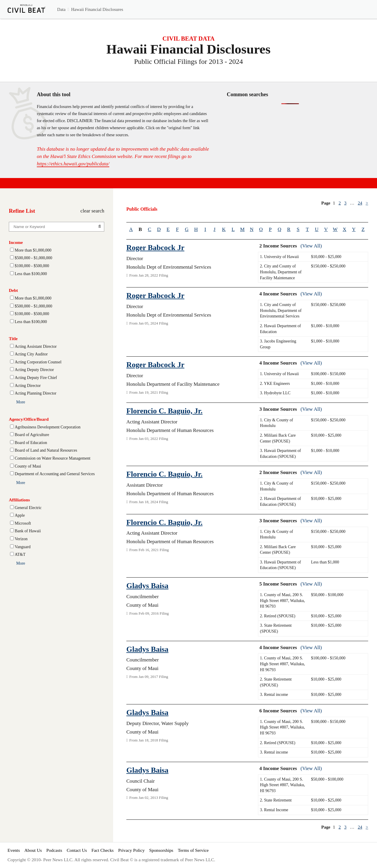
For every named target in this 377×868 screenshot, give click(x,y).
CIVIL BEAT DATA (188, 39)
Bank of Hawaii (28, 531)
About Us (33, 850)
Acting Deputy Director (34, 370)
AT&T (20, 554)
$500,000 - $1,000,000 (33, 258)
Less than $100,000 (31, 274)
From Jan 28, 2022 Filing (147, 275)
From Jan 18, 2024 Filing (147, 502)
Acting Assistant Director (36, 346)
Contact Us (77, 850)
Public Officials (142, 209)
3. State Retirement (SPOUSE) (276, 628)
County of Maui (28, 466)
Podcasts (54, 850)
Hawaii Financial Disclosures (97, 9)
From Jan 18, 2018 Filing (147, 740)
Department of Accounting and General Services (55, 474)
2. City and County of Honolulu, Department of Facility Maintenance (281, 272)
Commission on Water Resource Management (53, 458)
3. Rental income (274, 695)
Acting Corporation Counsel (38, 362)
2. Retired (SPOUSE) (278, 616)
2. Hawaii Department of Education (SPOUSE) (281, 502)
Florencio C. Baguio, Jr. (164, 411)
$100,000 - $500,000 (32, 266)
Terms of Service (193, 850)
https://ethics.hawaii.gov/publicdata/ (73, 164)
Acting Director (28, 386)
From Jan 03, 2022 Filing (147, 439)
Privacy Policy (131, 850)
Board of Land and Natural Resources (46, 450)
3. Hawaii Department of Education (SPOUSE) (281, 454)
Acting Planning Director (36, 393)
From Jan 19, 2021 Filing (147, 392)
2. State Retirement (276, 800)
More (21, 402)
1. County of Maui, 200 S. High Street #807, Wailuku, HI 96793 (283, 601)
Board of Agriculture (32, 435)
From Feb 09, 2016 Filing (148, 613)
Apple (20, 515)
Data (61, 9)
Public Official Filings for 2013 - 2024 (188, 61)
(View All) (311, 246)
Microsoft (23, 523)
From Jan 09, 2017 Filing (147, 677)
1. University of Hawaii (280, 257)
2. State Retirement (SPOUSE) (276, 682)
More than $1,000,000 (33, 250)
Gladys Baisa (147, 586)
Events (14, 850)
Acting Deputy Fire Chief (36, 378)
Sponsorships (161, 850)
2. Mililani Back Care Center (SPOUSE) (278, 438)
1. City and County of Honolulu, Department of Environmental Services (281, 310)
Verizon (21, 539)
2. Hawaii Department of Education (281, 329)
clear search (92, 211)
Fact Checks (102, 850)
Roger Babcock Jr (155, 248)
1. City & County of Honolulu (277, 423)
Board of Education (31, 443)
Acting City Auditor (31, 354)
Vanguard (23, 547)
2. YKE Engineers (275, 384)
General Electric (28, 508)
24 (360, 203)
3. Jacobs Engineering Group (278, 344)
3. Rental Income (274, 810)
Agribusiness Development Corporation (48, 427)
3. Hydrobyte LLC (275, 393)
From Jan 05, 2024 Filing (147, 323)
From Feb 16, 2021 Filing (148, 550)
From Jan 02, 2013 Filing (147, 798)
